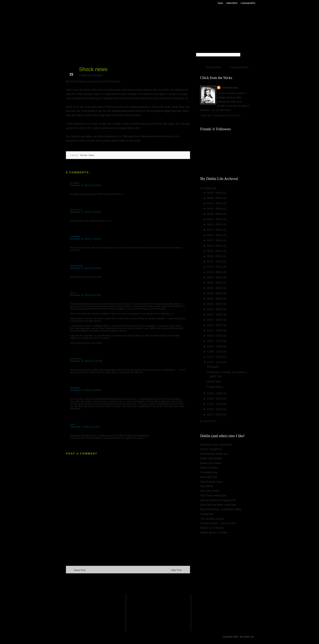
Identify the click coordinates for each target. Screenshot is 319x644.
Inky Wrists (207, 486)
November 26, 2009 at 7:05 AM (85, 239)
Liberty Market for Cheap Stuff (218, 500)
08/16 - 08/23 (215, 288)
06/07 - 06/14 (215, 240)
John (72, 424)
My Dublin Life (118, 14)
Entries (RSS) (232, 3)
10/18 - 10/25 (215, 336)
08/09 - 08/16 (215, 283)
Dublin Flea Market (211, 458)
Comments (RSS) (248, 3)
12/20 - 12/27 (215, 409)
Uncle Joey (87, 155)
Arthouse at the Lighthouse (216, 445)
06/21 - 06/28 (215, 251)
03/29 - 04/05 (215, 193)
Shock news (93, 69)
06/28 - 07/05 (215, 256)
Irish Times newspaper (213, 495)
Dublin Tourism (209, 468)
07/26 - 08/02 (215, 272)
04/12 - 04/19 (215, 203)
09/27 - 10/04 (215, 320)
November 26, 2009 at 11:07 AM (86, 361)
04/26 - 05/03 (215, 214)
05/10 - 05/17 (215, 224)
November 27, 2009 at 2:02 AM (85, 390)
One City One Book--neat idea (218, 505)
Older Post (176, 570)
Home (220, 3)
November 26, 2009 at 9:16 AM (85, 268)
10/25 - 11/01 (215, 341)
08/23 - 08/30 (215, 293)
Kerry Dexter (76, 266)
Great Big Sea (209, 477)
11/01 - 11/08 (215, 346)
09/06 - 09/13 (215, 304)
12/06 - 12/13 (215, 399)
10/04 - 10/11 (215, 325)
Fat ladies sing (209, 472)
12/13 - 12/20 (215, 404)
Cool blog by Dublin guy (214, 454)
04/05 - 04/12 (215, 198)
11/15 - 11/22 (215, 357)
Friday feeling (215, 387)
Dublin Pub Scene (211, 463)
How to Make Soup (211, 482)
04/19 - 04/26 (215, 209)
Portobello (213, 367)
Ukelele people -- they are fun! (218, 523)
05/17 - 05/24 (215, 230)
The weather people (212, 519)
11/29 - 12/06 (215, 393)
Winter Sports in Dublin (214, 533)
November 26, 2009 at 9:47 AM (85, 295)
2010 (207, 421)
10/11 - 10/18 (215, 330)
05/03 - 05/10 (215, 219)
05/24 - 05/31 (215, 235)
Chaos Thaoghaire (211, 449)
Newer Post (80, 570)
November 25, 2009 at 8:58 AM (85, 185)
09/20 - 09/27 (215, 314)
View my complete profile (220, 116)
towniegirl (75, 236)
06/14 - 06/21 (215, 246)
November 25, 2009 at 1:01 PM (85, 212)
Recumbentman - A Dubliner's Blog (221, 509)
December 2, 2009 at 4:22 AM (85, 427)
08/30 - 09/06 (215, 299)
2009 (207, 188)
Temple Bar (207, 514)
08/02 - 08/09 (215, 277)
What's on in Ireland (212, 528)
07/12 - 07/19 (215, 267)
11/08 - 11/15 (215, 352)
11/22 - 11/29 (215, 362)
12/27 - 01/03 (215, 414)
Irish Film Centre (210, 491)
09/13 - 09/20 (215, 309)
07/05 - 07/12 (215, 262)
